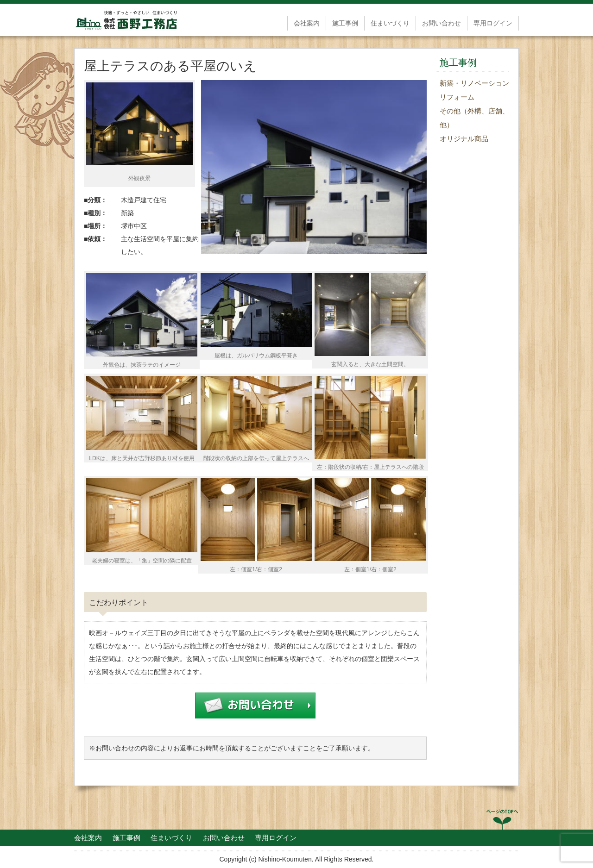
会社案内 (307, 23)
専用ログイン (493, 23)
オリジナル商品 (464, 139)
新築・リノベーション (474, 83)
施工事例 (345, 23)
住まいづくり (390, 23)
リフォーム (457, 97)
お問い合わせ (442, 23)
